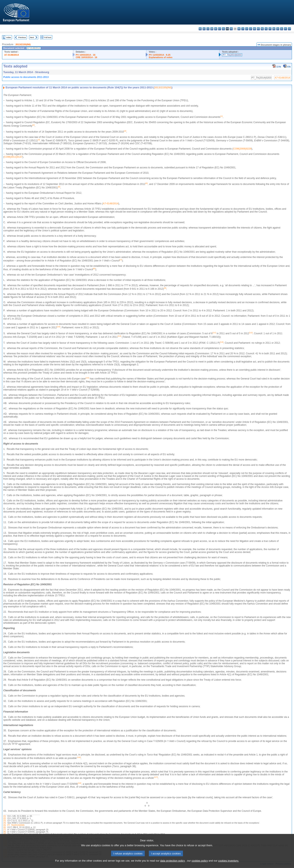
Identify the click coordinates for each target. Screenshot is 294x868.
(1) (4, 816)
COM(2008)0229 (242, 149)
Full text (48, 37)
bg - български (200, 29)
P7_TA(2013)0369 (16, 825)
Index (9, 37)
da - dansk (212, 29)
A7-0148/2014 (12, 55)
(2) (4, 818)
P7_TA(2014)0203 (232, 55)
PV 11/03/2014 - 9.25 (160, 55)
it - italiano (243, 29)
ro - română (274, 29)
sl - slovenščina (282, 29)
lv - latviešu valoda (247, 29)
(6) (4, 827)
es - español (204, 29)
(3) (4, 821)
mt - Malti (258, 29)
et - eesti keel (220, 29)
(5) (4, 825)
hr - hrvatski (239, 29)
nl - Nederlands (262, 29)
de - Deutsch (216, 29)
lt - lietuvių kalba (251, 29)
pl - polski (266, 29)
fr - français (231, 29)
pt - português (270, 29)
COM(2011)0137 (13, 157)
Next (32, 37)
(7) (4, 830)
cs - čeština (208, 29)
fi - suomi (286, 29)
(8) (4, 832)
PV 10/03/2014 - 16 (86, 55)
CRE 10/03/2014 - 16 (86, 57)
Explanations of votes (161, 57)
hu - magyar (254, 29)
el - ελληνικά (223, 29)
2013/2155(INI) (23, 44)
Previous (22, 37)
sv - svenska (289, 29)
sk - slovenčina (278, 29)
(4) (4, 823)
